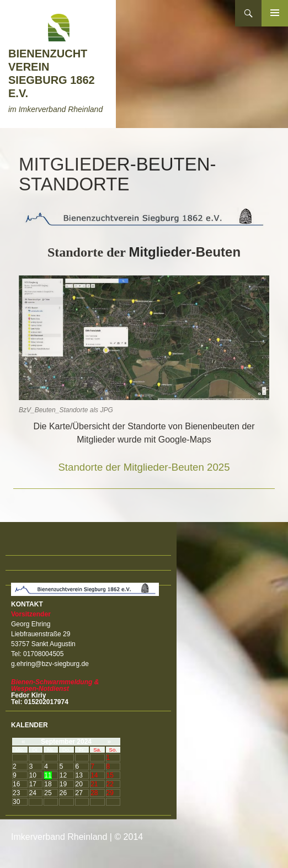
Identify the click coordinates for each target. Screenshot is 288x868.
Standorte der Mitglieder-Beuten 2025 (144, 467)
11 (48, 775)
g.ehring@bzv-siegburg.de (50, 664)
